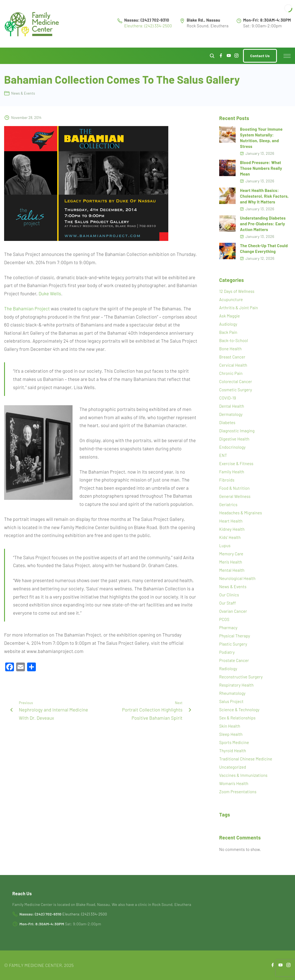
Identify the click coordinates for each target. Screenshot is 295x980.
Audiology (228, 324)
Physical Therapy (235, 636)
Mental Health (232, 570)
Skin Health (230, 726)
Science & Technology (239, 710)
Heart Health (231, 521)
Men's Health (231, 562)
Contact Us (260, 56)
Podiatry (227, 652)
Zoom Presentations (238, 792)
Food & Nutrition (234, 488)
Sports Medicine (234, 742)
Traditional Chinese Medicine (246, 759)
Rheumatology (232, 693)
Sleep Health (231, 734)
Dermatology (231, 414)
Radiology (228, 669)
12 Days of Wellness (237, 291)
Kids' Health (230, 537)
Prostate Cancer (234, 660)
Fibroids (227, 480)
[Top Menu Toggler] (287, 56)
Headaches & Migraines (241, 513)
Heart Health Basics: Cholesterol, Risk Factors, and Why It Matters (264, 196)
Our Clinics (229, 595)
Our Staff (228, 603)
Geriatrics (228, 504)
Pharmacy (228, 628)
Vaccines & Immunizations (243, 775)
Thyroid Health (233, 751)
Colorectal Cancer (236, 381)
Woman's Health (234, 783)
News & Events (23, 93)
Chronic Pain (231, 373)
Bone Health (230, 349)
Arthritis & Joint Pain (239, 308)
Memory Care (231, 554)
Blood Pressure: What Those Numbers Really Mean (261, 168)
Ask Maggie (230, 316)
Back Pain (228, 332)
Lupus (225, 546)
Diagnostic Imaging (237, 431)
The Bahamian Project (27, 308)
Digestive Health (234, 439)
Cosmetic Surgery (236, 390)
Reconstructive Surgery (241, 677)
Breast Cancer (232, 357)
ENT (223, 455)
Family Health (232, 472)
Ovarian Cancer (233, 611)
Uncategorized (233, 767)
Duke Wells (50, 293)
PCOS (224, 619)
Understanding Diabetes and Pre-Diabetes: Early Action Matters (263, 224)
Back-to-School (234, 340)
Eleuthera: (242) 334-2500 (148, 26)
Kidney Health (232, 529)
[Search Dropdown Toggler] (212, 56)
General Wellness (235, 496)
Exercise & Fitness (236, 463)
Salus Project (231, 701)
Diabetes (227, 422)
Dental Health (232, 406)
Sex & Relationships (237, 718)
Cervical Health (233, 365)
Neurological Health (237, 578)
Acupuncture (231, 299)
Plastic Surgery (233, 644)
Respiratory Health (236, 685)
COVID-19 (228, 398)
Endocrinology (232, 447)
